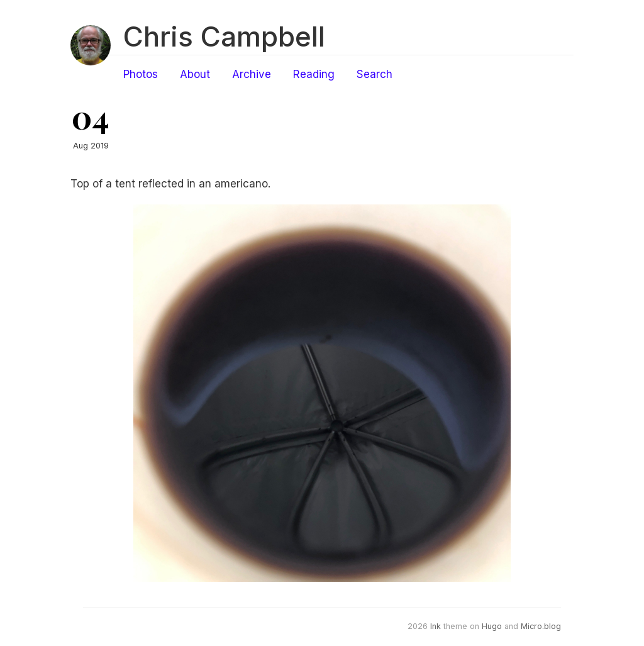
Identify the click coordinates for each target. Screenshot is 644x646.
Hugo (492, 626)
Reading (314, 74)
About (195, 74)
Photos (141, 74)
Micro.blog (541, 626)
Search (375, 74)
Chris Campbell (224, 36)
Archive (252, 74)
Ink (436, 626)
